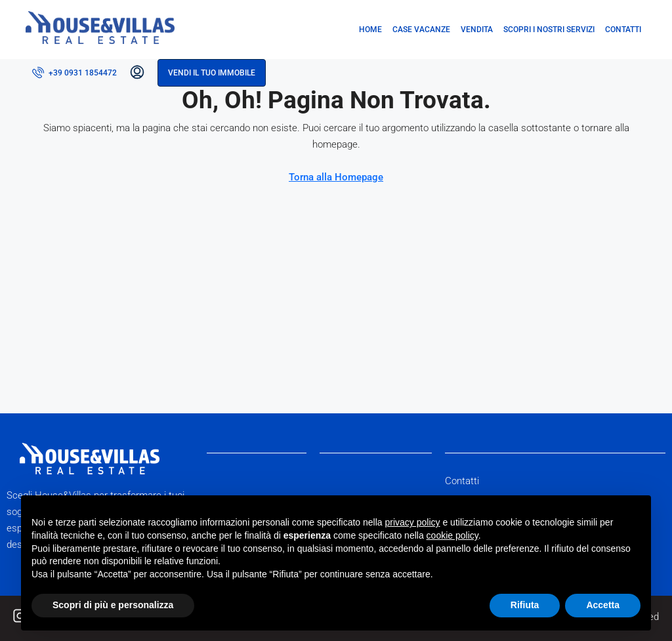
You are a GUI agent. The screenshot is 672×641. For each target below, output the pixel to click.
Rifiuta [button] (525, 605)
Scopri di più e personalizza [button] (113, 605)
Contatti (623, 30)
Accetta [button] (603, 605)
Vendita (477, 30)
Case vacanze (421, 30)
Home (370, 30)
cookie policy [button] (452, 535)
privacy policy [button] (413, 522)
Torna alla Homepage (336, 177)
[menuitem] (74, 73)
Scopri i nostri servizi (549, 30)
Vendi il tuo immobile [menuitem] (212, 73)
